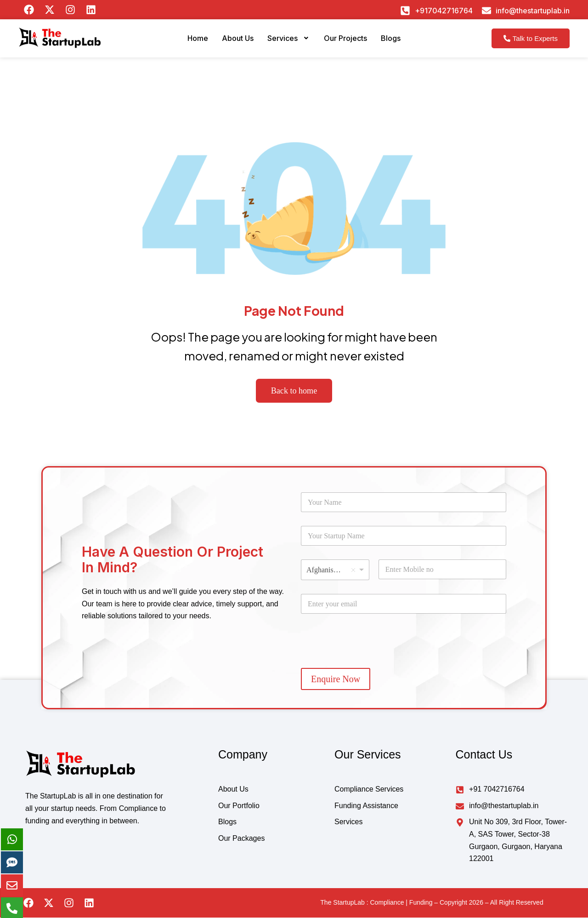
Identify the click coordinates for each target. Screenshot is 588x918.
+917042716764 (444, 11)
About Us (231, 42)
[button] (288, 42)
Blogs (401, 42)
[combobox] (335, 570)
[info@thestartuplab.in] (486, 11)
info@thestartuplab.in (533, 11)
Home (187, 42)
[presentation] (371, 660)
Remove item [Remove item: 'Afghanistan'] (353, 570)
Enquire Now (336, 679)
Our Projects (351, 42)
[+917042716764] (405, 11)
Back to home (294, 391)
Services (288, 42)
